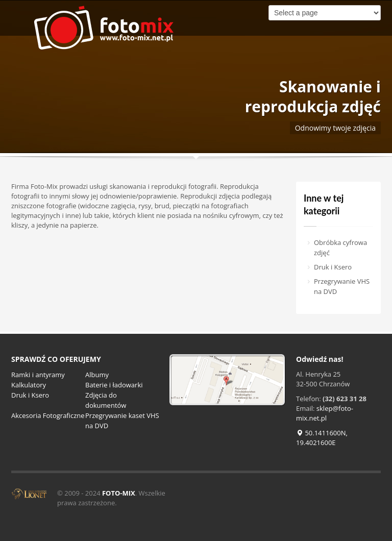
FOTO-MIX (119, 493)
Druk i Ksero (333, 267)
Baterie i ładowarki (114, 385)
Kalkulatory (29, 385)
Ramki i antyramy (38, 375)
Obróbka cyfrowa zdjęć (340, 248)
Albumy (97, 375)
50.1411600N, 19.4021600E (322, 438)
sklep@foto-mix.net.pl (325, 413)
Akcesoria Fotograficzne (48, 415)
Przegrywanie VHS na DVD (342, 286)
